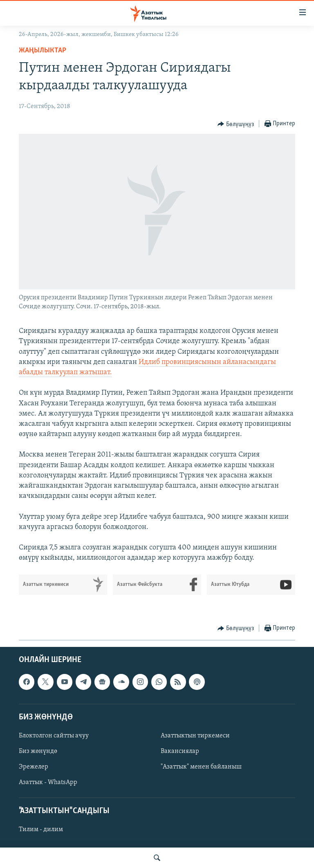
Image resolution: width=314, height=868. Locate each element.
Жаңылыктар (43, 51)
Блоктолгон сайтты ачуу (54, 736)
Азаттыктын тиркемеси (195, 736)
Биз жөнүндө (38, 751)
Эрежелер (34, 767)
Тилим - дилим (41, 830)
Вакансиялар (180, 751)
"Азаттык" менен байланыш (201, 767)
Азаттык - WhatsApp (48, 782)
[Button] (236, 124)
